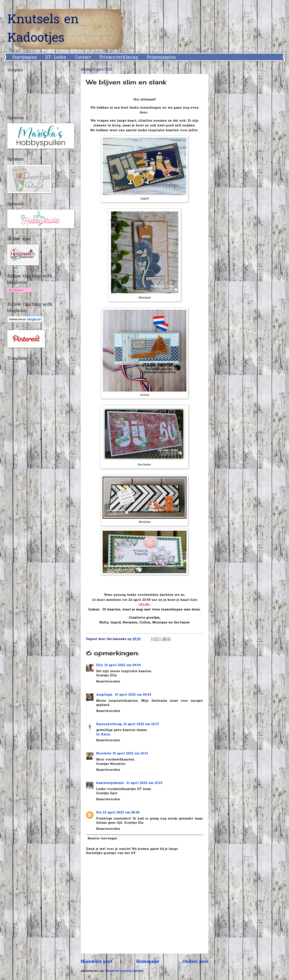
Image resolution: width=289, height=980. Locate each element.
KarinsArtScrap (109, 724)
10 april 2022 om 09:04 (123, 665)
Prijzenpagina (161, 58)
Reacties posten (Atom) (125, 971)
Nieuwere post (96, 962)
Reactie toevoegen (102, 839)
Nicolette (104, 754)
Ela (99, 813)
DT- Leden (56, 58)
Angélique (105, 695)
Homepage (148, 962)
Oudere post (196, 962)
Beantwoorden (108, 682)
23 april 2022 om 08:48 (121, 813)
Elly (100, 665)
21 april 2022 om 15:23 (144, 783)
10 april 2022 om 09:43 (133, 695)
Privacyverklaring (119, 58)
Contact (83, 58)
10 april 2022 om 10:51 (130, 754)
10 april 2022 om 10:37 (141, 724)
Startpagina (25, 58)
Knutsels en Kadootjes (43, 29)
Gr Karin (103, 735)
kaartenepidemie (111, 783)
